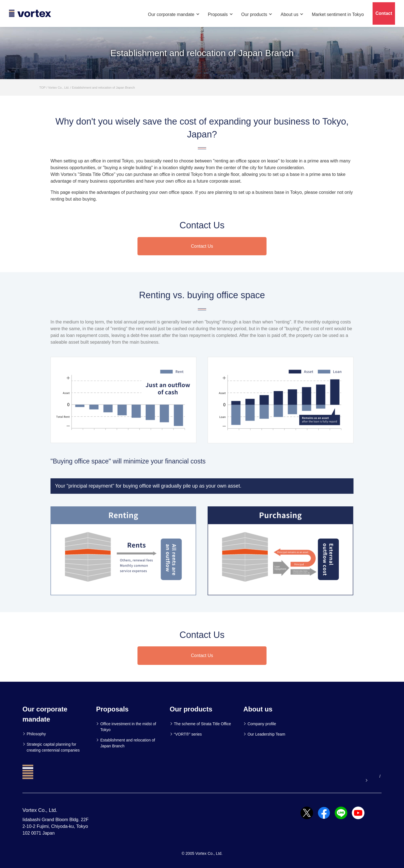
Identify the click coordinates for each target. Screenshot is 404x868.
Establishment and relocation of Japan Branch (128, 743)
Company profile (262, 724)
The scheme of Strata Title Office (203, 724)
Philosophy (36, 734)
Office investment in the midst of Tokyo (128, 727)
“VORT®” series (188, 734)
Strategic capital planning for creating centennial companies (53, 747)
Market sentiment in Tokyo (338, 14)
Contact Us (202, 246)
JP (370, 776)
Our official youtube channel (335, 776)
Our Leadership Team (266, 734)
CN (379, 776)
